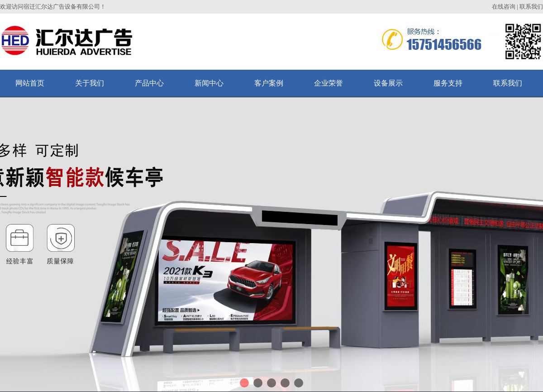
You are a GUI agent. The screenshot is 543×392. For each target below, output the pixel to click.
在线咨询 (504, 7)
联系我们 (531, 7)
